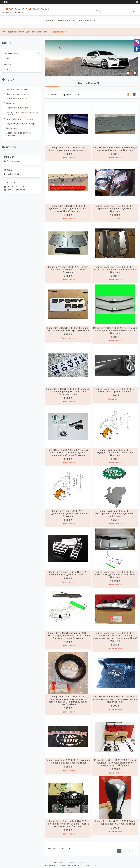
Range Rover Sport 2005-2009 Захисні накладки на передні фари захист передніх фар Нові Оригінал (115, 763)
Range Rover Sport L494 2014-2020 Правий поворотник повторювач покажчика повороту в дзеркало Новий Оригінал (115, 637)
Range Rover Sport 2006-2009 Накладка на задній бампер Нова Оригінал (115, 149)
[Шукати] (133, 11)
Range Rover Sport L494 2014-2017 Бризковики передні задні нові (115, 390)
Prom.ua (84, 863)
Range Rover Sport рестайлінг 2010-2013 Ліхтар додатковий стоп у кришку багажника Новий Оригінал (68, 636)
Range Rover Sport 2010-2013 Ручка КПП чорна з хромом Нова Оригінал (115, 822)
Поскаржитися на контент (66, 865)
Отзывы (7, 64)
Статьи (7, 70)
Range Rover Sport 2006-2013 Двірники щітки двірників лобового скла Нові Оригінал (115, 331)
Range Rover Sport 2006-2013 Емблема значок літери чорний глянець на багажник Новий (68, 392)
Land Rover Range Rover (37, 32)
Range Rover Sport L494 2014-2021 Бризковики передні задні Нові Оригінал (115, 209)
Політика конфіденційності (89, 865)
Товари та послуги (15, 32)
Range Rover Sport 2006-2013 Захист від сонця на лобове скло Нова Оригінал (68, 270)
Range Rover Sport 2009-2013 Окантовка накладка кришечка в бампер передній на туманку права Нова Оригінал (68, 700)
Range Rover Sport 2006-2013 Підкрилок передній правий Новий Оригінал (68, 514)
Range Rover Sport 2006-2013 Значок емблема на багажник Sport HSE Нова (68, 329)
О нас (80, 21)
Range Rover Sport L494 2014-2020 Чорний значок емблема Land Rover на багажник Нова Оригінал (68, 824)
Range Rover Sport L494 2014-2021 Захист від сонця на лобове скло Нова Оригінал (115, 270)
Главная (49, 21)
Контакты (90, 21)
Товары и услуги (65, 21)
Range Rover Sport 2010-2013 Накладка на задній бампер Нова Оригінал (68, 761)
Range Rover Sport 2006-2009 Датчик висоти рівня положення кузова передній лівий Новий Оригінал (68, 453)
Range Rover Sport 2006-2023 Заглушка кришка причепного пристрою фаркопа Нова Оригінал (115, 699)
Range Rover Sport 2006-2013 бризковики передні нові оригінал (68, 149)
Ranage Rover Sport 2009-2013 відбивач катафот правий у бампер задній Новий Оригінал (68, 209)
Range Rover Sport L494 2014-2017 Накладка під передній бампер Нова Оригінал (115, 575)
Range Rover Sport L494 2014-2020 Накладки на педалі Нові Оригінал (68, 573)
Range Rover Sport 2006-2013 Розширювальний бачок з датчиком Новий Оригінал (115, 514)
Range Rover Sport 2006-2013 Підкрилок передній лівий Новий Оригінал (115, 453)
